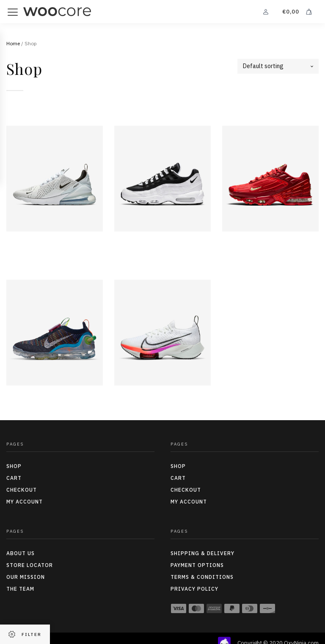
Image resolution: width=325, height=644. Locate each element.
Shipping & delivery (202, 553)
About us (21, 553)
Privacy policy (194, 589)
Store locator (30, 565)
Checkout (22, 490)
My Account (25, 502)
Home (13, 43)
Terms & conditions (202, 577)
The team (20, 589)
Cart (14, 478)
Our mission (26, 577)
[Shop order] (278, 66)
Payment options (197, 565)
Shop (14, 466)
